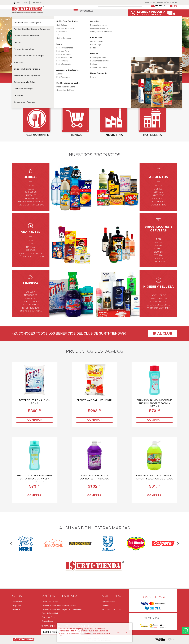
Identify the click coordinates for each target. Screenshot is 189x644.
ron (159, 246)
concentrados (31, 205)
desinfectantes (31, 311)
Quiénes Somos (109, 602)
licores (158, 259)
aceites (158, 195)
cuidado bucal (159, 308)
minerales (31, 202)
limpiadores (31, 305)
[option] (94, 56)
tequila (159, 262)
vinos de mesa (159, 268)
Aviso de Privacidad (50, 613)
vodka (158, 249)
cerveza (158, 265)
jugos (31, 192)
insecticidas (31, 302)
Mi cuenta (16, 609)
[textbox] (123, 11)
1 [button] (90, 86)
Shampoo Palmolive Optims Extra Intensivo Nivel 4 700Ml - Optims (35, 485)
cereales (31, 257)
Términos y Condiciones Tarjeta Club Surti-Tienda (62, 609)
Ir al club (163, 340)
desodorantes (159, 305)
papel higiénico (31, 315)
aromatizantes (31, 308)
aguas (31, 195)
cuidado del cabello (158, 312)
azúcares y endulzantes (31, 263)
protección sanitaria (159, 315)
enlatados (158, 205)
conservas (159, 208)
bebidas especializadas (31, 208)
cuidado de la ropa (31, 318)
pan (31, 247)
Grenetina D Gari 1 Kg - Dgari (94, 407)
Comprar (34, 427)
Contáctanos (17, 602)
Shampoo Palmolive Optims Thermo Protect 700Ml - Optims (154, 410)
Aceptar (122, 632)
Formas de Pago (48, 617)
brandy (158, 255)
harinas (31, 254)
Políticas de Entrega (50, 602)
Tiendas (105, 606)
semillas (159, 199)
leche (31, 250)
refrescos (31, 199)
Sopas (159, 192)
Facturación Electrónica (112, 609)
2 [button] (95, 86)
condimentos (159, 212)
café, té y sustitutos (31, 260)
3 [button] (99, 86)
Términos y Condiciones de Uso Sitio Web (59, 606)
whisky (159, 252)
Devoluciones (47, 621)
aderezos (159, 202)
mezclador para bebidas (31, 212)
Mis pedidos (17, 606)
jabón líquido (159, 302)
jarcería (31, 299)
